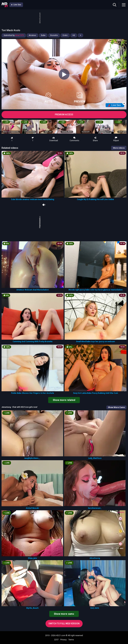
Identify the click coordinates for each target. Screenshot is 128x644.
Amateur (32, 35)
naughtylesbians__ (32, 458)
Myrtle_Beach (32, 608)
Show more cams (64, 614)
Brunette (54, 35)
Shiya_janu (32, 558)
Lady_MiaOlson (95, 458)
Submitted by (14, 35)
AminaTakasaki (32, 508)
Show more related (64, 400)
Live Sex (16, 5)
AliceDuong (95, 558)
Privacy (63, 640)
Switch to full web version (64, 624)
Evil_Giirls (95, 608)
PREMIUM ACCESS (64, 115)
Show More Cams (116, 407)
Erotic (65, 35)
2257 (56, 640)
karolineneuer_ (95, 508)
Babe (43, 35)
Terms (71, 640)
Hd (74, 35)
